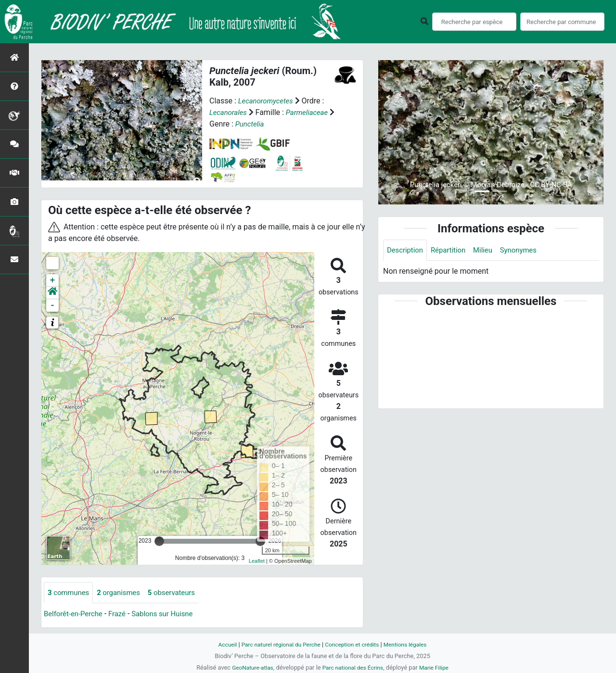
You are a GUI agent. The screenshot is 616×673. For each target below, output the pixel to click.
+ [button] (53, 280)
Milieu (489, 250)
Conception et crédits (354, 644)
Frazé (122, 615)
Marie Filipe (438, 667)
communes (70, 593)
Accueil (220, 644)
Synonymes (527, 250)
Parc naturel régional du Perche (278, 644)
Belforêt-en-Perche (76, 615)
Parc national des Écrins (353, 667)
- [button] (53, 305)
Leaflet (257, 560)
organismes (123, 593)
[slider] (159, 541)
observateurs (180, 593)
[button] (52, 293)
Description (406, 250)
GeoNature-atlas (249, 667)
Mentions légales (411, 644)
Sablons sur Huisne (171, 615)
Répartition (452, 250)
